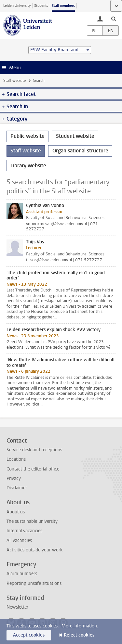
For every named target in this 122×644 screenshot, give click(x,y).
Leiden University (17, 6)
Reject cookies (79, 635)
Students (41, 6)
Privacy (14, 478)
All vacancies (19, 541)
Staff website (14, 81)
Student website (75, 136)
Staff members (63, 6)
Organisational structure (80, 151)
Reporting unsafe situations (34, 583)
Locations (16, 459)
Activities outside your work (34, 550)
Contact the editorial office (33, 469)
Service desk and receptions (34, 450)
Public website (27, 136)
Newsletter (17, 607)
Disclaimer (17, 488)
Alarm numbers (22, 574)
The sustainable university (32, 521)
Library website (28, 166)
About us (16, 512)
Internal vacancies (24, 531)
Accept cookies (29, 635)
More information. (80, 626)
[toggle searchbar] (114, 19)
